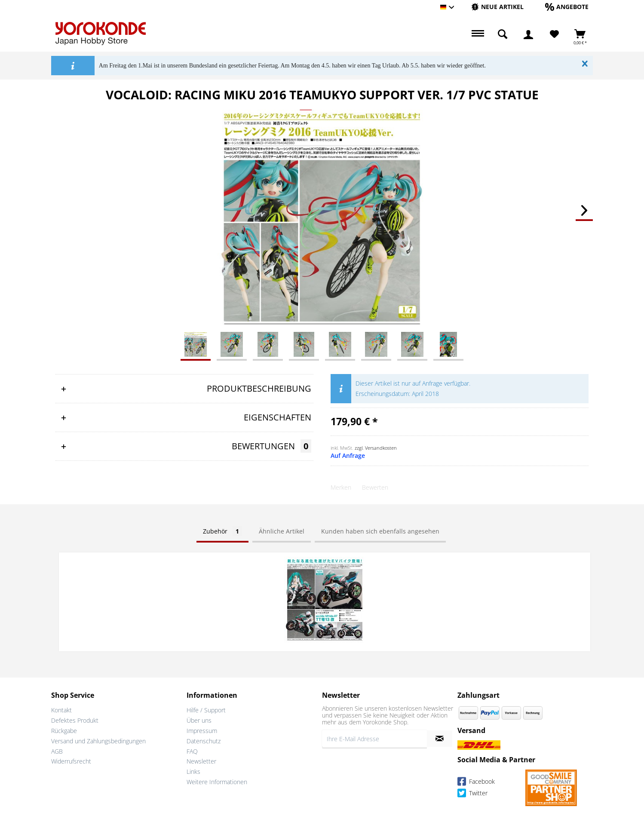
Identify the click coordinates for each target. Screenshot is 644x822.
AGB (57, 750)
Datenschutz (204, 740)
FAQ (192, 750)
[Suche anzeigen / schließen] (503, 34)
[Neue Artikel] (497, 7)
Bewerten (375, 487)
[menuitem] (497, 7)
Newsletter (201, 760)
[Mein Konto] (528, 34)
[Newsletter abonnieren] (440, 738)
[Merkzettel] (554, 34)
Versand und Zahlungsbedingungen (98, 740)
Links (193, 771)
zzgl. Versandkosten (376, 448)
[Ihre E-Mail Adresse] (374, 738)
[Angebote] (567, 7)
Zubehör (222, 531)
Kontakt (61, 709)
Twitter (472, 793)
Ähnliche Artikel (282, 531)
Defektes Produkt (75, 719)
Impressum (202, 730)
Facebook (476, 781)
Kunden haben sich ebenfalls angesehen (380, 531)
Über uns (199, 719)
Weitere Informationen (217, 781)
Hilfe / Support (206, 709)
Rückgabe (64, 730)
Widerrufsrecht (71, 760)
